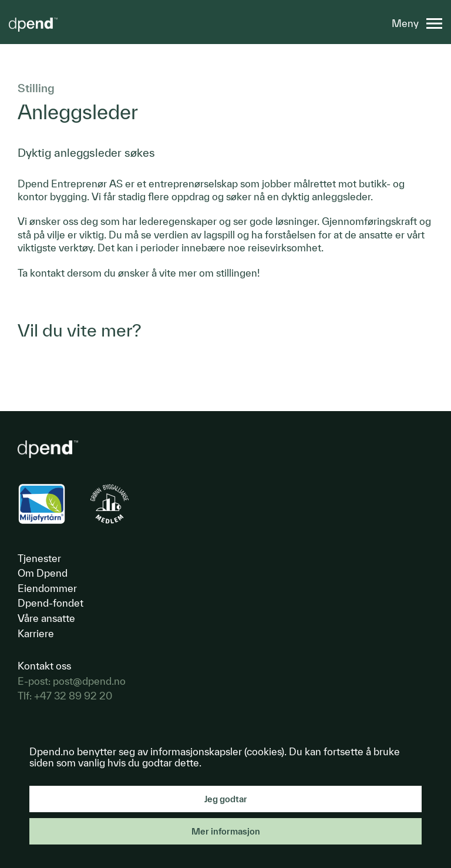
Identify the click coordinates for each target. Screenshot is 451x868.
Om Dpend (43, 573)
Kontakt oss (44, 666)
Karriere (36, 633)
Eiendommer (47, 588)
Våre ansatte (46, 618)
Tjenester (39, 558)
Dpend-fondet (51, 603)
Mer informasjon (226, 831)
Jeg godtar (226, 799)
